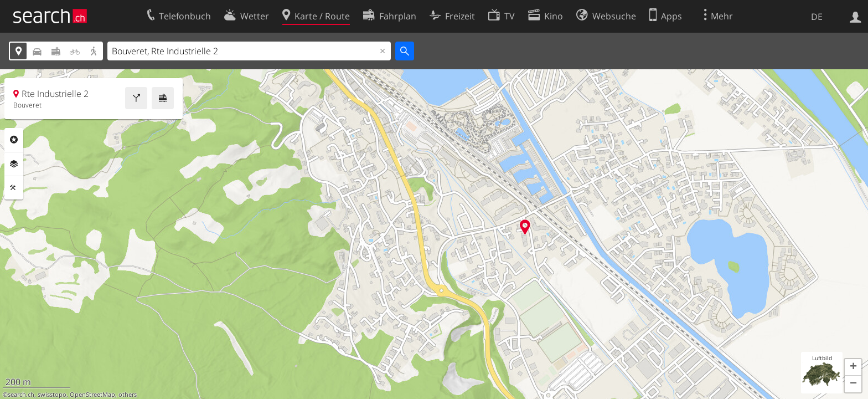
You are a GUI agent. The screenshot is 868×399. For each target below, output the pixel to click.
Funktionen (14, 188)
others (128, 395)
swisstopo (52, 395)
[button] (853, 367)
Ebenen (14, 164)
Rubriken (14, 140)
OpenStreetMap (92, 395)
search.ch (21, 395)
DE (817, 17)
